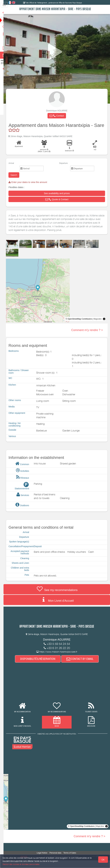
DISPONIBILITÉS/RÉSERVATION (40, 666)
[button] (59, 116)
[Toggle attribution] (104, 324)
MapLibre (98, 324)
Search (19, 180)
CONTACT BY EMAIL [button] (82, 666)
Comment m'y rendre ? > (87, 335)
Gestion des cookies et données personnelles (21, 864)
